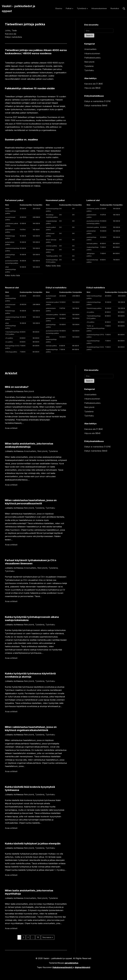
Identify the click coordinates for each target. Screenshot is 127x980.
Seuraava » (48, 937)
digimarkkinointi (82, 967)
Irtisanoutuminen (99, 8)
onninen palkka (51, 246)
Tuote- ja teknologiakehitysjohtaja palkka (96, 328)
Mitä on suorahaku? (17, 387)
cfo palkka (9, 338)
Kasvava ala (11, 34)
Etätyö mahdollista (13, 37)
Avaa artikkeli (11, 428)
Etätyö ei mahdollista (94, 101)
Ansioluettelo (90, 49)
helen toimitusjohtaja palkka (11, 211)
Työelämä (81, 8)
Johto (8, 30)
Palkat (69, 8)
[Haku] (123, 9)
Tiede (14, 30)
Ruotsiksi (115, 8)
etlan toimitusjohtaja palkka (11, 269)
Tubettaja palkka (52, 256)
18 (38, 937)
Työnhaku (89, 70)
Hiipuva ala (90, 88)
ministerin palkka (93, 227)
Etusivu (59, 8)
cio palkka (9, 342)
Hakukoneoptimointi (62, 967)
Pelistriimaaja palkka (94, 308)
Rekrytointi (89, 62)
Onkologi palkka (11, 352)
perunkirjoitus (71, 963)
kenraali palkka (92, 243)
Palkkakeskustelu (92, 58)
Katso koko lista (12, 275)
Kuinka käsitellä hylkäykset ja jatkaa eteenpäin (33, 844)
